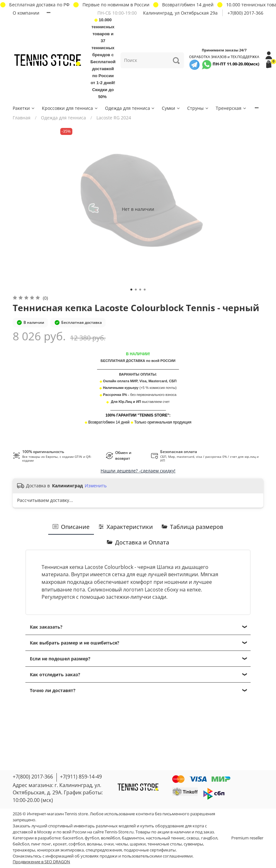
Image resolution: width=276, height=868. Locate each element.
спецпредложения (104, 850)
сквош (193, 838)
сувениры (193, 844)
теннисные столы (165, 844)
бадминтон (133, 838)
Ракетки (24, 108)
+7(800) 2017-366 (245, 13)
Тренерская (231, 108)
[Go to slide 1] (131, 290)
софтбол (77, 844)
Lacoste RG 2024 (114, 118)
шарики (138, 844)
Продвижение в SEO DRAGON (41, 862)
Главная (22, 118)
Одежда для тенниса (130, 108)
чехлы (122, 844)
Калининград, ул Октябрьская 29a (180, 13)
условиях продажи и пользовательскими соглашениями (137, 856)
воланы (94, 844)
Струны (198, 108)
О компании (26, 13)
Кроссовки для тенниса (70, 108)
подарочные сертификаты (150, 850)
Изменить (96, 486)
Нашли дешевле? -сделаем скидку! (138, 471)
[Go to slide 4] (145, 290)
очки (109, 844)
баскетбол (73, 838)
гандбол (209, 838)
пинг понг (41, 844)
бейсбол (21, 844)
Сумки (171, 108)
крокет (60, 844)
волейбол (110, 838)
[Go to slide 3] (140, 290)
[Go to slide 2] (136, 290)
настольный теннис (165, 838)
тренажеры (24, 850)
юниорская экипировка (60, 850)
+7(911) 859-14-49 (81, 777)
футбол (92, 838)
